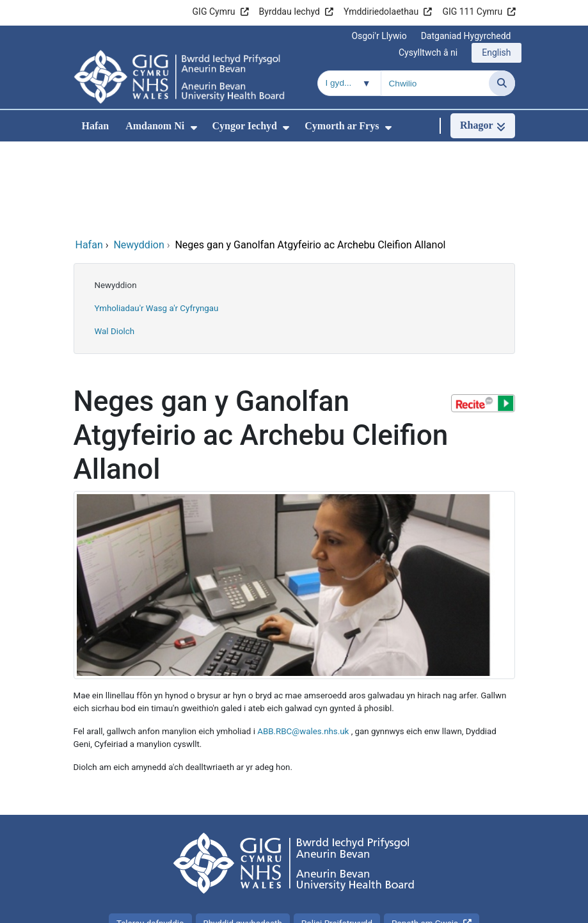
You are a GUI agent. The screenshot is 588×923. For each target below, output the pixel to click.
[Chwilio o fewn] (349, 83)
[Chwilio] (502, 83)
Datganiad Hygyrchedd (466, 36)
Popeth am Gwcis (425, 838)
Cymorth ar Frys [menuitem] (342, 126)
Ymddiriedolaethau (381, 12)
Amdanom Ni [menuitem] (155, 126)
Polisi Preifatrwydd (337, 838)
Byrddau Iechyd (290, 12)
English (496, 52)
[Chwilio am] (435, 83)
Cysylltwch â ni (428, 52)
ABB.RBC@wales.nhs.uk (303, 646)
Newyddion (116, 199)
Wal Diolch (115, 245)
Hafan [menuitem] (96, 126)
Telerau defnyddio (150, 838)
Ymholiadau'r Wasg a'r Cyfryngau (157, 222)
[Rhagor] (483, 126)
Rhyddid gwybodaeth (243, 838)
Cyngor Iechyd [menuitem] (245, 126)
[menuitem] (194, 128)
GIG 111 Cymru (472, 12)
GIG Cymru (214, 12)
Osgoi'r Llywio (379, 36)
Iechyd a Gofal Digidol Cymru (449, 907)
